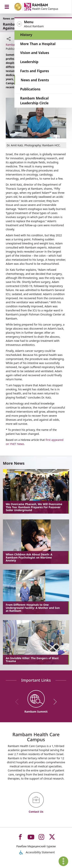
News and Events (35, 80)
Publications (30, 89)
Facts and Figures (35, 71)
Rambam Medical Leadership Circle (34, 101)
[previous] (18, 702)
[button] (43, 24)
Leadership (29, 62)
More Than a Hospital (38, 44)
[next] (54, 702)
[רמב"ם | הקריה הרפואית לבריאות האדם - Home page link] (41, 7)
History (26, 35)
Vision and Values (35, 53)
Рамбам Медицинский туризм (36, 846)
